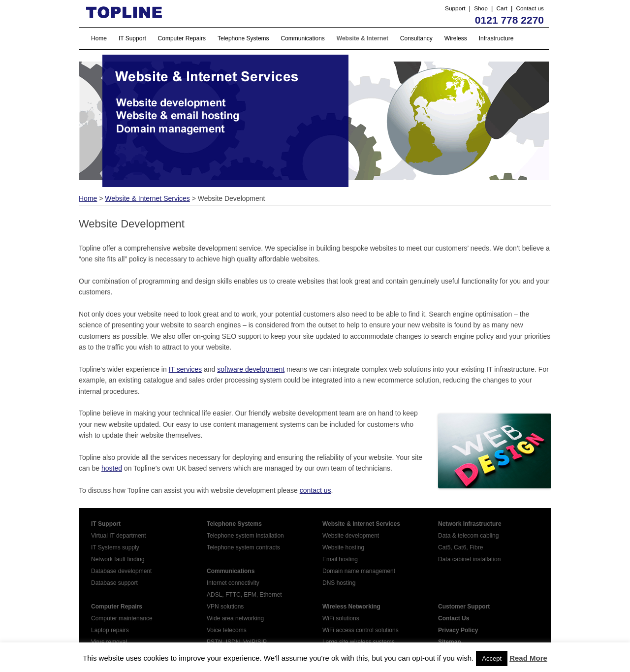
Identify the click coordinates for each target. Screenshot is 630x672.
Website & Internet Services (147, 198)
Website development (351, 536)
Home (99, 38)
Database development (121, 571)
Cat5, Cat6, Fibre (460, 547)
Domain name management (359, 571)
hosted (112, 468)
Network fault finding (118, 559)
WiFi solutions (341, 618)
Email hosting (340, 559)
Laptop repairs (110, 630)
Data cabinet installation (469, 559)
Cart (502, 8)
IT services (185, 369)
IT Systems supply (115, 547)
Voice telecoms (227, 630)
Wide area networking (235, 618)
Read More (528, 658)
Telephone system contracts (243, 547)
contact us (315, 490)
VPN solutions (225, 607)
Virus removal (109, 642)
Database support (114, 583)
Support (455, 8)
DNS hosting (339, 583)
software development (251, 369)
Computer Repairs (182, 38)
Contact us (530, 8)
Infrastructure (496, 38)
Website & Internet (362, 38)
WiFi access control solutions (361, 630)
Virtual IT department (119, 536)
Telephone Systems (243, 38)
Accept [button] (492, 658)
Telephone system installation (245, 536)
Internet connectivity (233, 583)
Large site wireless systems (359, 642)
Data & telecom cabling (468, 536)
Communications (303, 38)
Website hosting (343, 547)
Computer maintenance (122, 618)
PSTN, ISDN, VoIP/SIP (237, 642)
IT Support (132, 38)
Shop (481, 8)
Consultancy (416, 38)
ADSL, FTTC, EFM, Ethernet (244, 595)
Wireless (456, 38)
